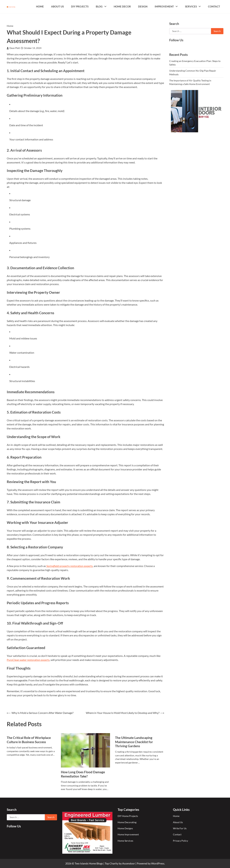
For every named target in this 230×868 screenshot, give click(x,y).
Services (191, 6)
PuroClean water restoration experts (28, 660)
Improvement (164, 6)
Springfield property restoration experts (70, 566)
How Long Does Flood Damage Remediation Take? (83, 774)
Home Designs (125, 828)
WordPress (158, 863)
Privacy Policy (180, 841)
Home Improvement (128, 834)
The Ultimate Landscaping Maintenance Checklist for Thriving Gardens (134, 742)
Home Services (125, 841)
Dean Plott (13, 48)
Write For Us (180, 828)
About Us (57, 6)
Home (40, 6)
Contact (214, 6)
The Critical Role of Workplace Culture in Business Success (29, 740)
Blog (99, 6)
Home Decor (122, 6)
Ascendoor (129, 863)
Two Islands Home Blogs (89, 863)
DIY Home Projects (128, 816)
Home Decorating (127, 822)
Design (143, 6)
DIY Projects (80, 6)
